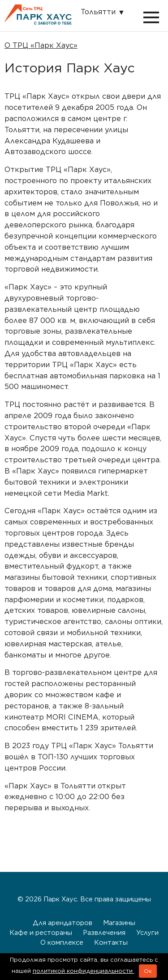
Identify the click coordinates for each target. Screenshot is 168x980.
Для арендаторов (62, 923)
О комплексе (62, 942)
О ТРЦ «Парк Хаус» (41, 45)
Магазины (119, 923)
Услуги (147, 932)
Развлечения (104, 932)
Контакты (111, 942)
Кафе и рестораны (41, 932)
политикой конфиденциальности (84, 971)
